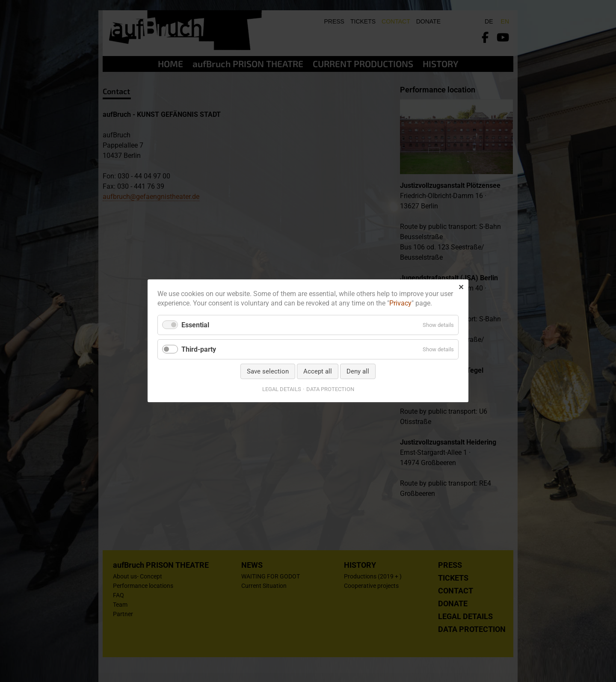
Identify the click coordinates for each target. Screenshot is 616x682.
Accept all (318, 372)
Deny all (358, 372)
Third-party (199, 349)
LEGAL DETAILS (282, 390)
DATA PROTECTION (330, 390)
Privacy (400, 304)
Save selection (268, 372)
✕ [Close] (461, 287)
